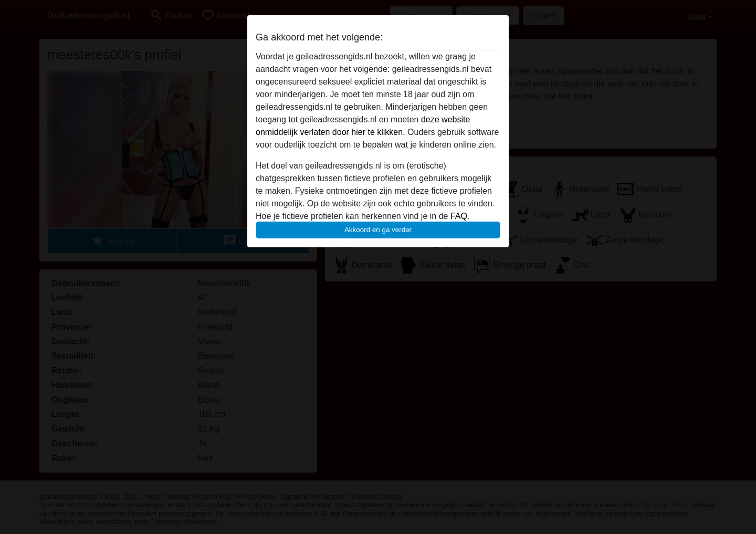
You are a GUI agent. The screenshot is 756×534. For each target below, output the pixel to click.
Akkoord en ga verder (378, 230)
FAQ (459, 216)
